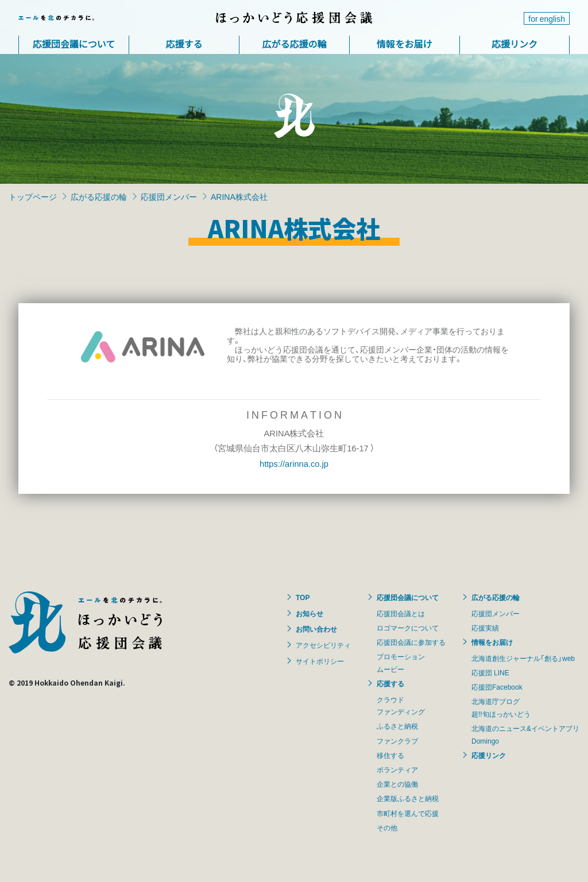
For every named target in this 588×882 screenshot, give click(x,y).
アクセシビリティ (323, 645)
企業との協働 (397, 784)
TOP (303, 597)
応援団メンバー (169, 196)
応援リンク (514, 44)
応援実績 (485, 628)
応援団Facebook (497, 687)
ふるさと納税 (397, 726)
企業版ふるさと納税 (408, 798)
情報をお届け (404, 44)
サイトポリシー (320, 661)
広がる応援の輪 (294, 44)
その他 (387, 827)
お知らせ (310, 613)
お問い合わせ (316, 629)
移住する (390, 755)
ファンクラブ (397, 741)
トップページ (33, 196)
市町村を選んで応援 (408, 813)
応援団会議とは (401, 613)
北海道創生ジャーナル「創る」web (523, 658)
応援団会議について (74, 44)
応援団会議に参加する (411, 642)
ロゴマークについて (408, 628)
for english (547, 18)
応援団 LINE (490, 672)
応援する (184, 44)
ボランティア (397, 769)
